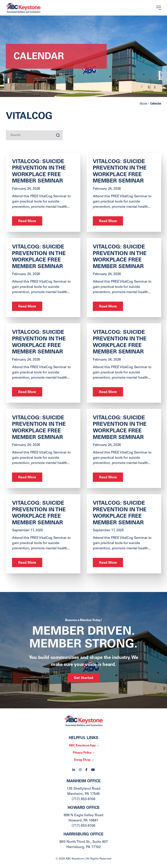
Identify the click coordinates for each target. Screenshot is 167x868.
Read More (27, 221)
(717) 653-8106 (83, 799)
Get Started (83, 678)
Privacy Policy (82, 753)
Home (143, 104)
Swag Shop (82, 760)
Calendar (156, 104)
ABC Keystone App (82, 746)
